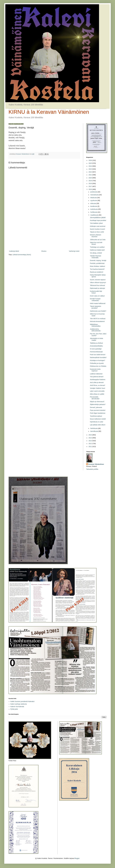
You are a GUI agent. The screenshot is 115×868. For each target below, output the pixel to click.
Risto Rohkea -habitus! (98, 266)
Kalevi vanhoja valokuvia (19, 704)
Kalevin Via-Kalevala (17, 707)
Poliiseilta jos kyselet (97, 363)
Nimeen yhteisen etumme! (96, 236)
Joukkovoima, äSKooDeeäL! (95, 330)
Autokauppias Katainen (98, 380)
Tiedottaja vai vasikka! (97, 247)
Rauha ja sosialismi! (97, 272)
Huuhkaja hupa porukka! (98, 220)
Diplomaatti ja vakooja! (97, 288)
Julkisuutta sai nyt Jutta (98, 240)
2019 (90, 181)
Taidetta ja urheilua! (96, 343)
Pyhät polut (14, 709)
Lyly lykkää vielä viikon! (98, 425)
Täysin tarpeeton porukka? (96, 307)
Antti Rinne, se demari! (98, 385)
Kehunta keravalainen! (97, 321)
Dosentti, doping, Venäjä (98, 260)
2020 (90, 178)
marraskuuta (95, 195)
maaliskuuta (95, 215)
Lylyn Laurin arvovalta (97, 391)
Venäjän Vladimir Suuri (98, 388)
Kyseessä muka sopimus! (95, 370)
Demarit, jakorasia (96, 407)
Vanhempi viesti (74, 251)
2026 (90, 160)
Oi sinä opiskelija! (96, 349)
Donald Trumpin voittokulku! (95, 300)
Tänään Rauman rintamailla (96, 257)
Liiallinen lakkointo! (96, 374)
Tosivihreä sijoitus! (96, 416)
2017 (90, 186)
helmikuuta (94, 428)
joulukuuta (94, 192)
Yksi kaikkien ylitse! (96, 223)
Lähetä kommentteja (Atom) (22, 255)
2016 (90, 189)
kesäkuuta (94, 206)
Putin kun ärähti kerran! (98, 355)
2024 (90, 166)
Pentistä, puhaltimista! (97, 263)
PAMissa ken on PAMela (98, 366)
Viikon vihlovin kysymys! (98, 283)
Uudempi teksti (14, 251)
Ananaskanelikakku (96, 346)
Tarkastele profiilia (92, 469)
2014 (90, 438)
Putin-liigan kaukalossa (98, 413)
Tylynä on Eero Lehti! (97, 232)
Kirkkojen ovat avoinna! (98, 226)
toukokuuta (94, 209)
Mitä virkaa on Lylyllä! (97, 394)
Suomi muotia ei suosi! (97, 229)
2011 (90, 447)
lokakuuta (94, 198)
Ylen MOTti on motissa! (98, 319)
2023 (90, 169)
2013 (90, 441)
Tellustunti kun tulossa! (97, 285)
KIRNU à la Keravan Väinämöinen (49, 112)
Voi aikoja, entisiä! (96, 253)
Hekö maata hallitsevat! (98, 303)
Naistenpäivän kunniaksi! (98, 357)
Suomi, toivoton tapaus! (98, 280)
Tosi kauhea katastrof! (97, 269)
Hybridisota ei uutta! (97, 422)
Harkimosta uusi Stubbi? (98, 311)
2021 (90, 175)
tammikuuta (94, 431)
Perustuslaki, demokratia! (95, 398)
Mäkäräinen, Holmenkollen (95, 325)
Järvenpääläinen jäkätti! (98, 218)
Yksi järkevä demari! (97, 377)
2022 (90, 172)
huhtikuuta (94, 212)
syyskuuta (94, 200)
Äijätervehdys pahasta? (98, 404)
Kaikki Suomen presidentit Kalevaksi (22, 701)
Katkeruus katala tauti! (97, 250)
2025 (90, 163)
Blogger (77, 858)
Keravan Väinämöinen (96, 464)
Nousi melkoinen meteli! (98, 419)
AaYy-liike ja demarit (97, 382)
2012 (90, 444)
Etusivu (44, 251)
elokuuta (93, 203)
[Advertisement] (44, 232)
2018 (90, 184)
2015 (90, 435)
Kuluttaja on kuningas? (98, 360)
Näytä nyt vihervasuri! (97, 402)
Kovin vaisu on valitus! (97, 296)
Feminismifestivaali (96, 352)
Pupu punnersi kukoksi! (98, 410)
